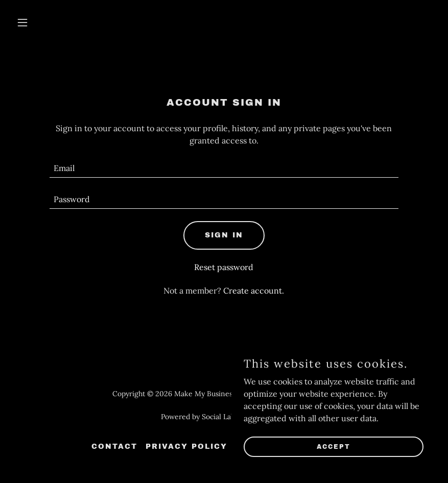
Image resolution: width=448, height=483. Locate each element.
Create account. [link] (254, 291)
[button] (44, 22)
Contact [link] (114, 446)
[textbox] (224, 168)
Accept (334, 446)
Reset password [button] (224, 267)
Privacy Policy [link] (186, 446)
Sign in (224, 235)
